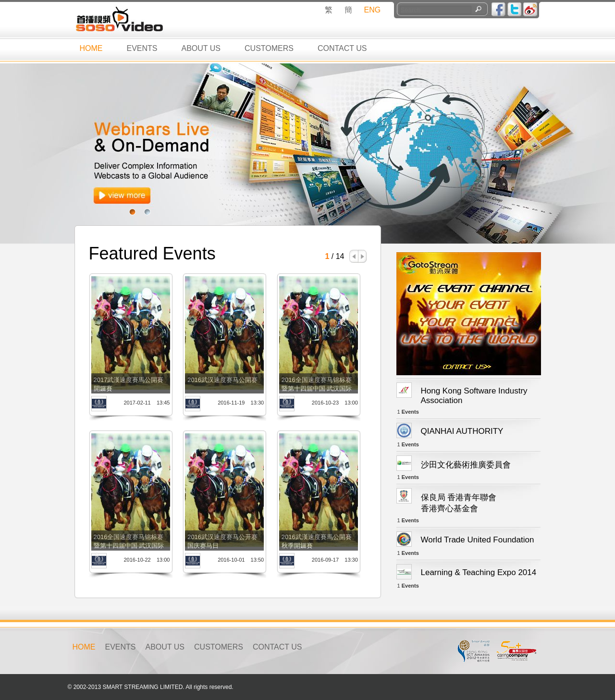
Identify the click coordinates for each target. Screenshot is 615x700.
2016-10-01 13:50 (241, 560)
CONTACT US (342, 48)
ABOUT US (201, 48)
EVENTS (142, 48)
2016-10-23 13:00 (335, 403)
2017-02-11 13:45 (147, 403)
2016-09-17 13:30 (335, 560)
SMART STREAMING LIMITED (142, 687)
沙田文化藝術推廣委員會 (466, 465)
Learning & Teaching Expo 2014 (479, 572)
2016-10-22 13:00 (147, 560)
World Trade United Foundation (478, 540)
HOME (91, 48)
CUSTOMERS (269, 48)
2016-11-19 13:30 (241, 403)
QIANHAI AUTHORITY (462, 431)
